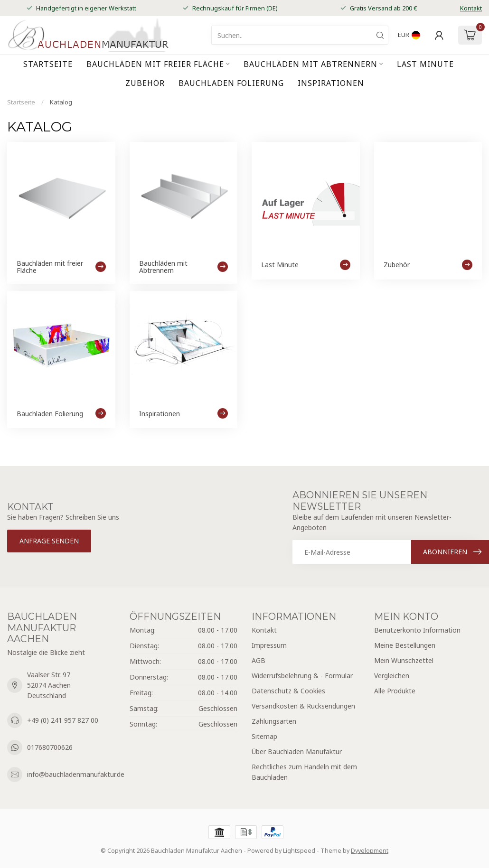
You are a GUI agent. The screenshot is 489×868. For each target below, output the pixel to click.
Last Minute (425, 64)
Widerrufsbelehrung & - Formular (302, 676)
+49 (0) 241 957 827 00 (63, 720)
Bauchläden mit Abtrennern (310, 64)
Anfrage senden (49, 541)
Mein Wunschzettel (404, 660)
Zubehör (145, 83)
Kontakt (471, 8)
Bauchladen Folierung (231, 83)
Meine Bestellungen (405, 645)
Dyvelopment (370, 851)
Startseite (48, 64)
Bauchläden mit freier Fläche (155, 64)
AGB (259, 660)
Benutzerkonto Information (417, 630)
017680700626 (50, 747)
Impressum (269, 645)
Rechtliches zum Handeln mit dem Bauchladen (304, 772)
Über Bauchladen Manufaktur (297, 751)
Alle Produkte (395, 691)
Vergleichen (392, 676)
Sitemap (264, 736)
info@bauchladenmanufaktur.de (76, 774)
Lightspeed (299, 851)
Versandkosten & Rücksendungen (303, 706)
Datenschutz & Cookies (288, 691)
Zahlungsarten (274, 721)
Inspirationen (331, 83)
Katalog (61, 102)
